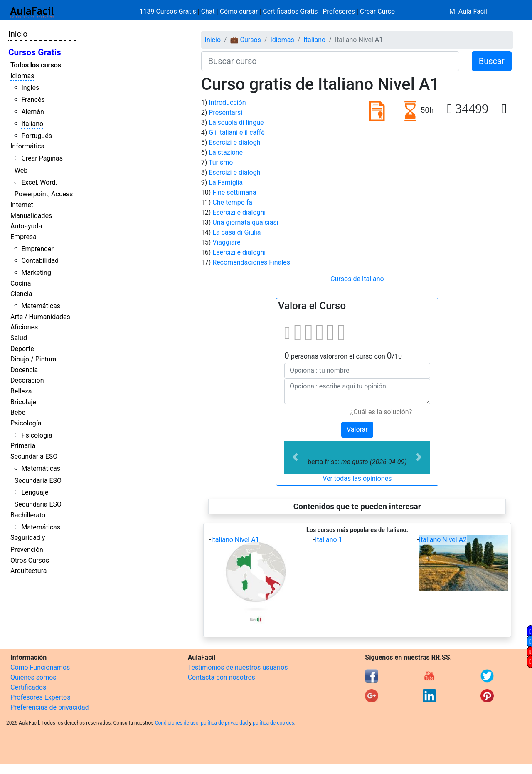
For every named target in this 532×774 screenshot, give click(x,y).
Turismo (221, 162)
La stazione (226, 152)
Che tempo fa (232, 202)
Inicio (18, 34)
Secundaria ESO (34, 456)
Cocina (21, 283)
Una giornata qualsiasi (245, 222)
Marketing (36, 273)
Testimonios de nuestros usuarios (238, 667)
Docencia (24, 370)
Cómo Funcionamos (40, 667)
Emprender (37, 249)
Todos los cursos (36, 65)
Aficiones (24, 327)
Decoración (27, 380)
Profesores (339, 11)
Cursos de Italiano (357, 279)
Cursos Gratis (35, 52)
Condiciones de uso (177, 723)
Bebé (18, 412)
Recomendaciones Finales (251, 262)
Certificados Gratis (290, 11)
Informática (27, 146)
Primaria (23, 446)
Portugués (37, 136)
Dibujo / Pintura (33, 359)
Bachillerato (28, 515)
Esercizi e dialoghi (235, 142)
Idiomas (22, 76)
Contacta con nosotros (222, 677)
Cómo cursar (239, 11)
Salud (19, 338)
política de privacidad (224, 723)
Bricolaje (23, 402)
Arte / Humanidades (40, 317)
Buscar (492, 61)
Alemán (32, 112)
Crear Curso (377, 11)
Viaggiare (226, 242)
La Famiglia (226, 182)
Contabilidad (40, 261)
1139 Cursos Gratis (169, 11)
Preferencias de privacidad (50, 707)
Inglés (30, 88)
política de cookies (273, 723)
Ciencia (21, 294)
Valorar (357, 429)
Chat (208, 11)
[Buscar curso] (330, 61)
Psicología (26, 423)
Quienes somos (33, 677)
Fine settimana (234, 192)
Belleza (21, 391)
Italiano (32, 124)
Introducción (227, 103)
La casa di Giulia (236, 232)
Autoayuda (26, 226)
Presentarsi (225, 113)
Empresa (23, 237)
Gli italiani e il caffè (236, 132)
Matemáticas (41, 306)
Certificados (28, 687)
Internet (22, 205)
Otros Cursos (30, 560)
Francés (33, 100)
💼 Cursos (246, 40)
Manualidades (31, 216)
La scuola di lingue (236, 122)
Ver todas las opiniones (357, 478)
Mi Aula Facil (468, 11)
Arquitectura (28, 571)
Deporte (22, 349)
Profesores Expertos (40, 697)
